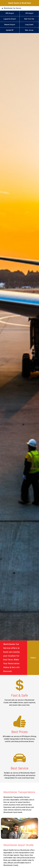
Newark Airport (10, 25)
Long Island (29, 25)
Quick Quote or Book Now (20, 3)
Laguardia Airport (10, 19)
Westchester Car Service (13, 8)
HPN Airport (10, 13)
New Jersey (29, 30)
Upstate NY (10, 30)
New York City (29, 19)
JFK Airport (29, 13)
